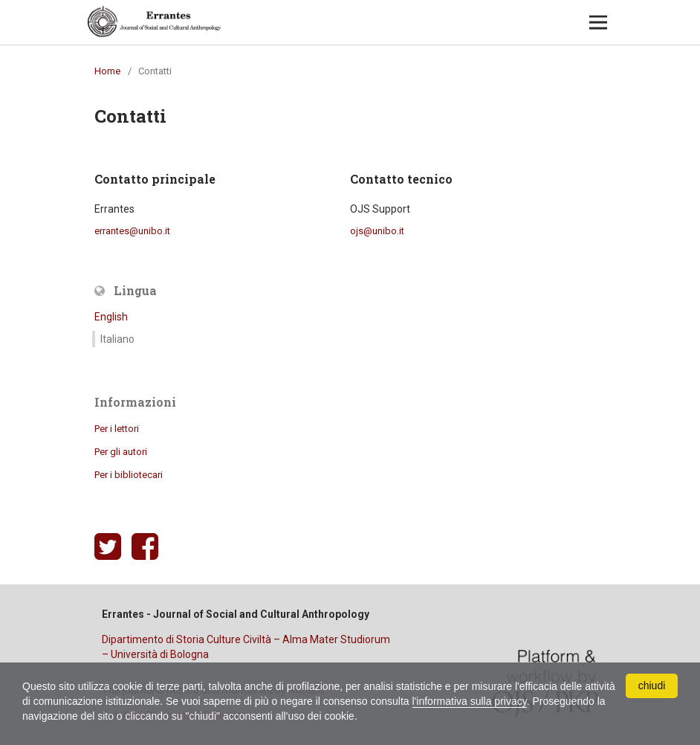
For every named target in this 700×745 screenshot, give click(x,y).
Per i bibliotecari (129, 475)
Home (107, 71)
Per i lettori (117, 429)
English (111, 317)
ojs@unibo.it (377, 231)
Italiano (117, 339)
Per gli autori (121, 452)
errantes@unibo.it (132, 231)
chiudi (652, 686)
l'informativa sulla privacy (470, 701)
